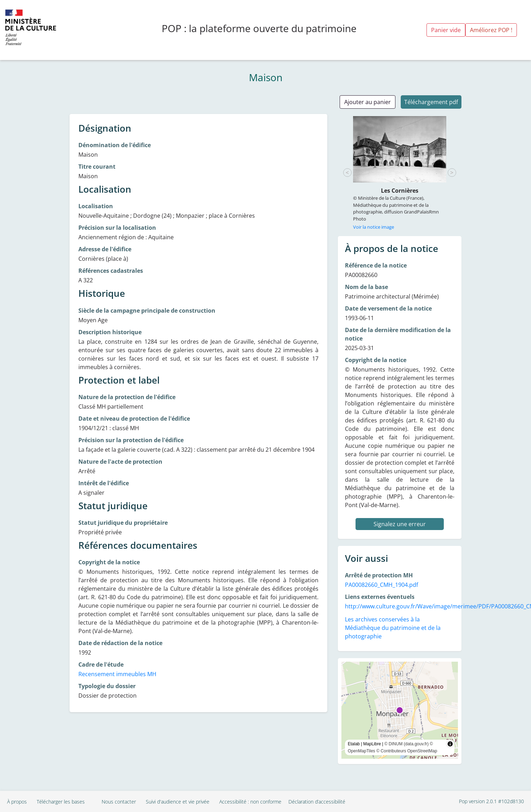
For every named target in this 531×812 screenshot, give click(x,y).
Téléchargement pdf (431, 102)
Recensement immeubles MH (117, 674)
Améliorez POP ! (491, 30)
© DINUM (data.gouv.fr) (407, 744)
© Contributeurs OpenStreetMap (407, 751)
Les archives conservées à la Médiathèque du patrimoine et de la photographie (393, 628)
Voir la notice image (374, 227)
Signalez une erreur (400, 524)
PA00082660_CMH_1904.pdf (381, 585)
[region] (400, 710)
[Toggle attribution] (450, 744)
